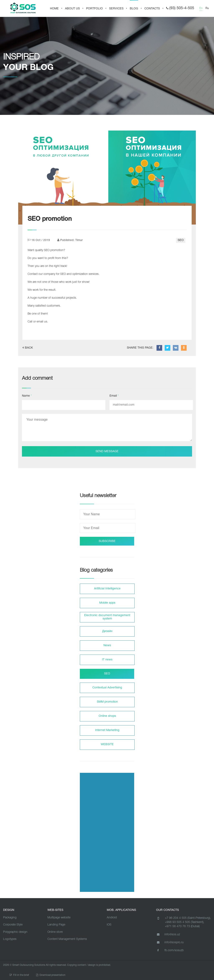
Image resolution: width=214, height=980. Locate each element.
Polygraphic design (15, 932)
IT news (107, 660)
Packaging (10, 918)
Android (112, 918)
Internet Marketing (107, 730)
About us (72, 9)
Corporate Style (13, 925)
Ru (207, 8)
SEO (181, 240)
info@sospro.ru (170, 942)
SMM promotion (107, 702)
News (107, 646)
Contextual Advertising (107, 688)
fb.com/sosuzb (170, 950)
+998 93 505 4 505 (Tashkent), (185, 922)
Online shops (107, 716)
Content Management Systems (67, 939)
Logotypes (10, 939)
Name (27, 396)
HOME (54, 9)
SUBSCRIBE (107, 541)
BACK (28, 348)
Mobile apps (107, 603)
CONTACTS (152, 9)
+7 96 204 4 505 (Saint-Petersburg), (188, 918)
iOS (109, 925)
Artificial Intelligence (107, 589)
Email (114, 396)
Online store (55, 932)
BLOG (134, 9)
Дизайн (107, 631)
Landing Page (56, 925)
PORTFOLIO (94, 9)
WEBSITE (107, 745)
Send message (107, 451)
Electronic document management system (107, 617)
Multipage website (59, 918)
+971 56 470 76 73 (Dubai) (182, 926)
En (201, 8)
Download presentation (51, 975)
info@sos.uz (168, 934)
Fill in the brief (19, 975)
